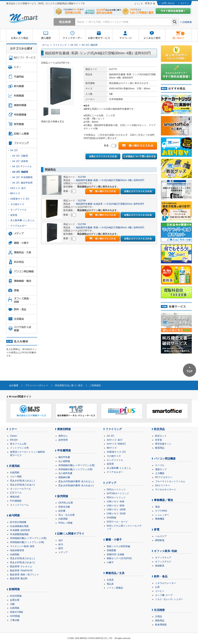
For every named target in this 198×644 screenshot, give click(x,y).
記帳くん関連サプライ (71, 534)
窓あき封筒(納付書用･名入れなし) (76, 481)
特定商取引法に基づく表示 (69, 385)
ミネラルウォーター (166, 583)
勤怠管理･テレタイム (21, 566)
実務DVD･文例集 (116, 554)
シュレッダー (162, 515)
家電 (157, 529)
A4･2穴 (74, 45)
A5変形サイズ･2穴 (20, 199)
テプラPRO (161, 511)
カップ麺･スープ (164, 595)
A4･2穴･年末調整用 (22, 177)
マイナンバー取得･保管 (22, 546)
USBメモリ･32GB (116, 514)
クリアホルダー (18, 226)
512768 (82, 201)
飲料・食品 (161, 576)
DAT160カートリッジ (118, 493)
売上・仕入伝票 (67, 515)
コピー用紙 (16, 477)
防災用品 (159, 429)
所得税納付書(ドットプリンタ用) (27, 542)
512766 (82, 177)
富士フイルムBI (18, 444)
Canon (13, 436)
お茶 (157, 587)
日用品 (159, 616)
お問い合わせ (168, 3)
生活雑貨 (159, 610)
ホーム (46, 45)
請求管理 (63, 440)
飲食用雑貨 (161, 625)
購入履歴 (46, 35)
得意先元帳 (64, 507)
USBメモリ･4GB (116, 502)
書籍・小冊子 (114, 540)
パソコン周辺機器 (165, 459)
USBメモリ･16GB (116, 510)
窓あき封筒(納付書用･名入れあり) (76, 485)
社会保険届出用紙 (19, 526)
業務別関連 (64, 429)
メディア (63, 552)
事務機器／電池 (163, 500)
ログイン (185, 3)
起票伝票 (15, 600)
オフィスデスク (163, 562)
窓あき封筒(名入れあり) (22, 485)
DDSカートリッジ (116, 490)
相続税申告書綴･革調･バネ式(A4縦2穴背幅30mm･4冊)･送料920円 (110, 228)
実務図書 (111, 550)
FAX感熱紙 (16, 501)
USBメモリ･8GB (116, 506)
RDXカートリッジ (116, 497)
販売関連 (63, 496)
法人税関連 (64, 461)
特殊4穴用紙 (17, 612)
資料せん (63, 436)
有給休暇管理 (17, 550)
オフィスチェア (163, 558)
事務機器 (160, 519)
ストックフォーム (19, 505)
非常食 (159, 440)
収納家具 (160, 566)
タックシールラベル (20, 489)
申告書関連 (64, 450)
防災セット (161, 436)
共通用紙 (14, 466)
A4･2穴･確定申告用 (22, 183)
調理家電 (160, 540)
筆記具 (110, 584)
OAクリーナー (163, 485)
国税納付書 (64, 477)
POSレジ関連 (65, 523)
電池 (157, 507)
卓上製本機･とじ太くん (22, 220)
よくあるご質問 (152, 35)
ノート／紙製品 (115, 588)
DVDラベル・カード (117, 522)
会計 (61, 540)
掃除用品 (160, 621)
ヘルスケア (161, 536)
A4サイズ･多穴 (18, 188)
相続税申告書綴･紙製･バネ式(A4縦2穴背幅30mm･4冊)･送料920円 (110, 180)
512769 (82, 224)
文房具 (110, 580)
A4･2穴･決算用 (20, 161)
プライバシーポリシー (37, 385)
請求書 (62, 511)
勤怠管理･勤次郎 (19, 578)
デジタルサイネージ (166, 490)
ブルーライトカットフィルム (170, 481)
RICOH (14, 440)
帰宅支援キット (163, 444)
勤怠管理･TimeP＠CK (21, 571)
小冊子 (110, 562)
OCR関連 (15, 616)
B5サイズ (15, 193)
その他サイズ (17, 204)
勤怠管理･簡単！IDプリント (25, 575)
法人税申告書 (65, 473)
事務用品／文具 (115, 573)
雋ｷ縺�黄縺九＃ (175, 33)
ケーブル (160, 465)
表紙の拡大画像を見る (53, 122)
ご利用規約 (95, 385)
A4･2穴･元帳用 (20, 156)
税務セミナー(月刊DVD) (119, 558)
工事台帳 (15, 620)
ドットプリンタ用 (19, 448)
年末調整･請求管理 (20, 530)
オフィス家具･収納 (165, 551)
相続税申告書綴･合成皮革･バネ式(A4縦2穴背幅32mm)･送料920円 (110, 204)
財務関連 (14, 589)
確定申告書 (64, 457)
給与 (61, 544)
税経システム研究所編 (118, 546)
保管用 (14, 215)
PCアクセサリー (164, 477)
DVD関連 (111, 518)
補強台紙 (15, 497)
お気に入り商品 (19, 35)
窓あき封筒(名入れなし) (22, 481)
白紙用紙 (15, 472)
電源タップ (161, 469)
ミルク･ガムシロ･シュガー (169, 599)
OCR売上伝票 (66, 503)
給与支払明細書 (18, 522)
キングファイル (18, 210)
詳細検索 (187, 22)
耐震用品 (160, 448)
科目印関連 (16, 596)
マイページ (125, 35)
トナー (13, 429)
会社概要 (14, 385)
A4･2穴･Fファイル (22, 166)
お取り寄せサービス (99, 35)
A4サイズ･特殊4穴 (116, 444)
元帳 (12, 604)
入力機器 (160, 473)
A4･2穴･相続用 (89, 45)
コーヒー (160, 591)
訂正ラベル (16, 493)
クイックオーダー (72, 35)
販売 (61, 548)
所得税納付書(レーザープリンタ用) (28, 538)
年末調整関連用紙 (19, 534)
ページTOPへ (189, 370)
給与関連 (14, 515)
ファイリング (60, 45)
